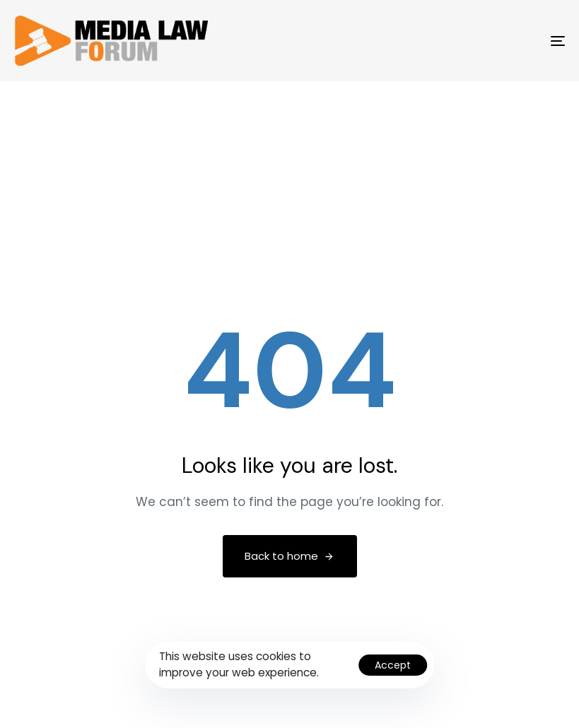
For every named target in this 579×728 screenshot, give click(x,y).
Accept (393, 665)
